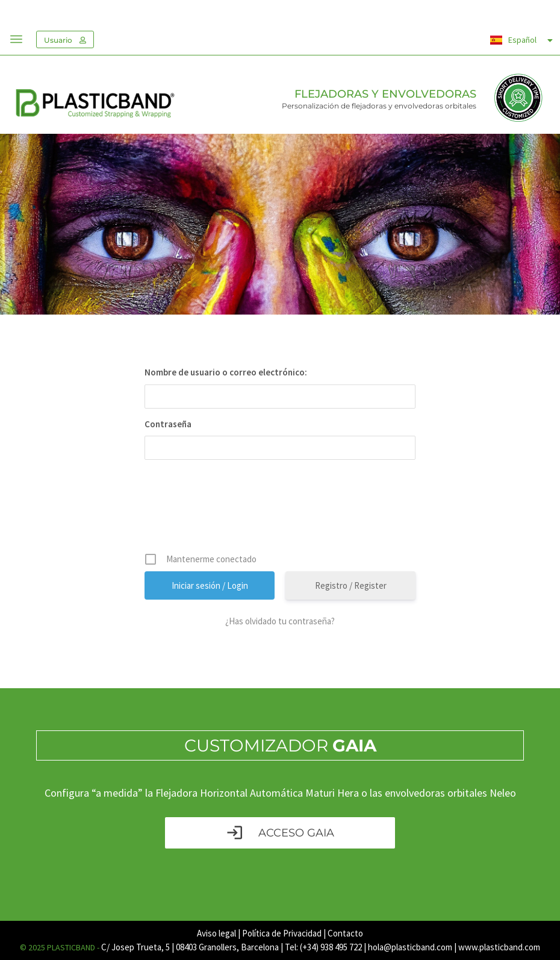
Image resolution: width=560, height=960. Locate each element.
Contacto (345, 933)
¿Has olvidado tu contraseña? (280, 621)
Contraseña (168, 424)
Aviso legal (216, 933)
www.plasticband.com (499, 947)
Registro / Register (351, 585)
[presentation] (281, 510)
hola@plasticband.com (410, 947)
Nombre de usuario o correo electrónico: (226, 372)
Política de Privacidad (282, 933)
